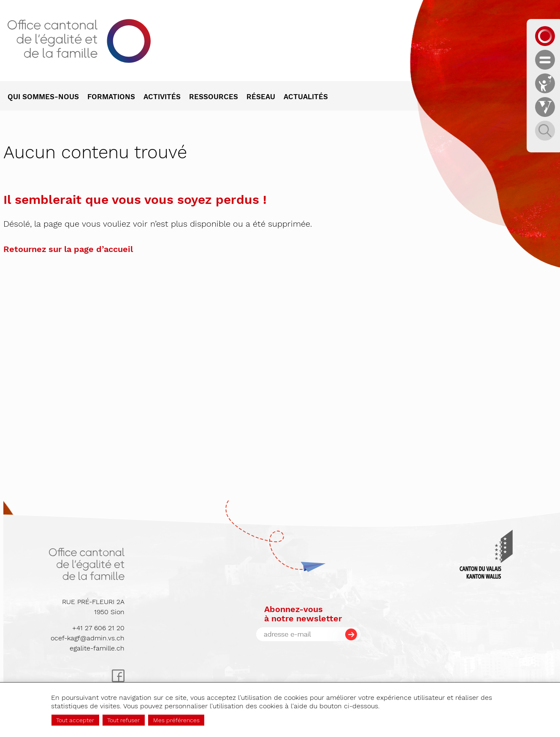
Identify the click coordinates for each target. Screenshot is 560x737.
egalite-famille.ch (97, 648)
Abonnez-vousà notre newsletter (303, 614)
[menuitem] (47, 98)
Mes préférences (176, 720)
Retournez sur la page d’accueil (68, 249)
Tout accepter (75, 720)
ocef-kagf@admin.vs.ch (88, 638)
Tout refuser (123, 720)
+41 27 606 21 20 (98, 628)
